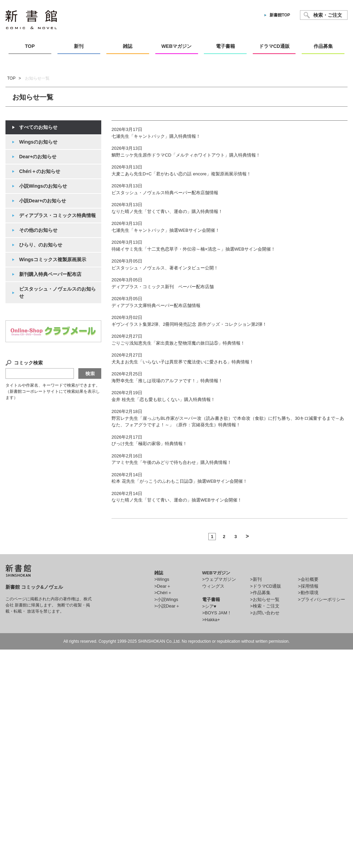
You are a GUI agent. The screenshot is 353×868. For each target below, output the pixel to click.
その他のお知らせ (38, 230)
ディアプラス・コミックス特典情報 (57, 215)
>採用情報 (308, 586)
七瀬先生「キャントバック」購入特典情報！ (156, 136)
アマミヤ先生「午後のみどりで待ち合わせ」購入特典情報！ (172, 462)
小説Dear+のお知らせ (43, 201)
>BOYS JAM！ (217, 613)
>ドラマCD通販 (266, 586)
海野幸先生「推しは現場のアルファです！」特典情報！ (167, 381)
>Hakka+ (211, 620)
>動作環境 (308, 593)
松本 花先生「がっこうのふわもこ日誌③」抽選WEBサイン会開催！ (179, 481)
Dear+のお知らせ (38, 157)
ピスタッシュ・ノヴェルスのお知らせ (57, 292)
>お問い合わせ (265, 613)
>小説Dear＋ (167, 606)
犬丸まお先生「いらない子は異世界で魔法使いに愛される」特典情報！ (183, 362)
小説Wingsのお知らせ (43, 186)
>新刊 (256, 579)
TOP (11, 78)
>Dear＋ (163, 586)
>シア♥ (209, 606)
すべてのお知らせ (38, 127)
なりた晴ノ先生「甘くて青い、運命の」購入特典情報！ (167, 211)
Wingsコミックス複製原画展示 (53, 259)
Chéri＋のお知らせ (40, 171)
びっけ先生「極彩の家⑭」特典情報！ (149, 444)
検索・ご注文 (328, 15)
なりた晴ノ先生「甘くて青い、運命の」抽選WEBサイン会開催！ (177, 500)
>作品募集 (260, 593)
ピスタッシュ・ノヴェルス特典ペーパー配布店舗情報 (165, 193)
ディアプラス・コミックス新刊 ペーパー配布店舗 (163, 287)
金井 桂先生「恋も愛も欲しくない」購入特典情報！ (163, 399)
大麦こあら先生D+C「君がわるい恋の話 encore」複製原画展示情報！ (181, 174)
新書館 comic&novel (31, 20)
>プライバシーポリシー (322, 599)
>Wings (162, 579)
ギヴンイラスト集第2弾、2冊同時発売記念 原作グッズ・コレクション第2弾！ (189, 324)
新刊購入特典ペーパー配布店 (50, 274)
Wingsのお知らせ (38, 142)
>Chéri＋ (163, 593)
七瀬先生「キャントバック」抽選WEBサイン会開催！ (166, 230)
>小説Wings (166, 599)
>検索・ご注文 (265, 606)
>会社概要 (308, 579)
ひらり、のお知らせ (41, 245)
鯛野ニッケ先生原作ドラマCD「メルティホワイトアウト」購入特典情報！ (186, 155)
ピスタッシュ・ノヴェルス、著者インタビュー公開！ (165, 268)
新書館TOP (280, 15)
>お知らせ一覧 (265, 599)
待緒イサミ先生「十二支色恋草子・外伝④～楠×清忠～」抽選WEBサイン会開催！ (193, 249)
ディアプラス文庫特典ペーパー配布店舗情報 (156, 305)
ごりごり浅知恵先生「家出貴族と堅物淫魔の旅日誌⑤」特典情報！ (178, 343)
